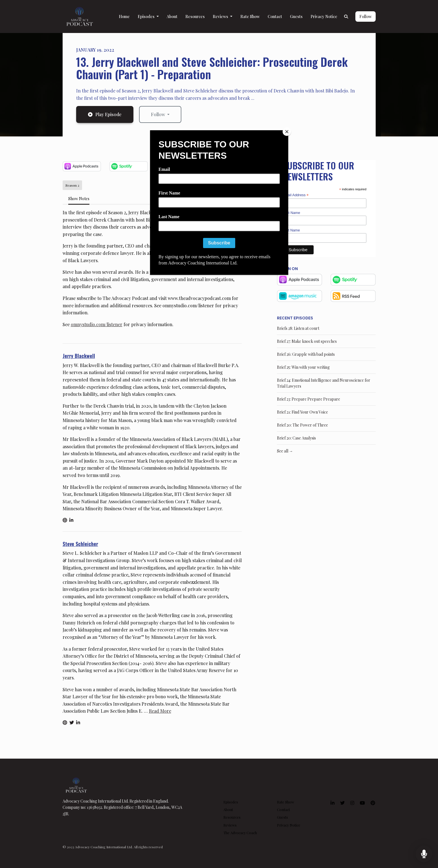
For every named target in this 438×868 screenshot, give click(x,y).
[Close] (287, 132)
